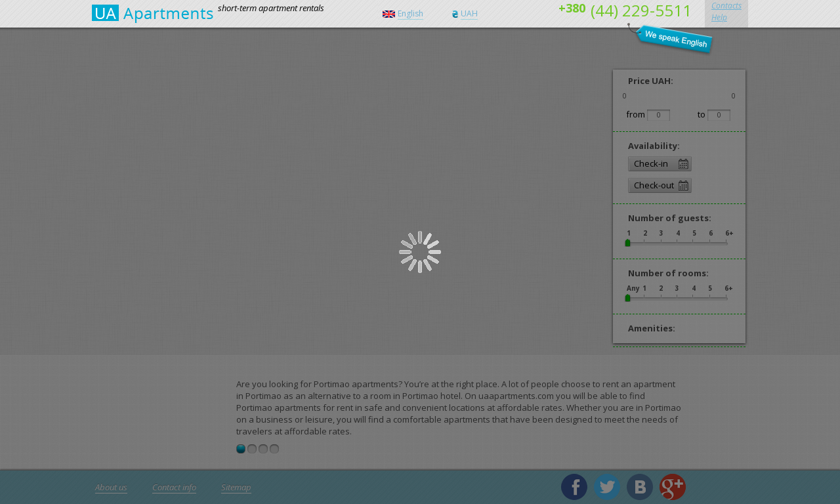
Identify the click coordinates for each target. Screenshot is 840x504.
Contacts (726, 6)
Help (719, 17)
